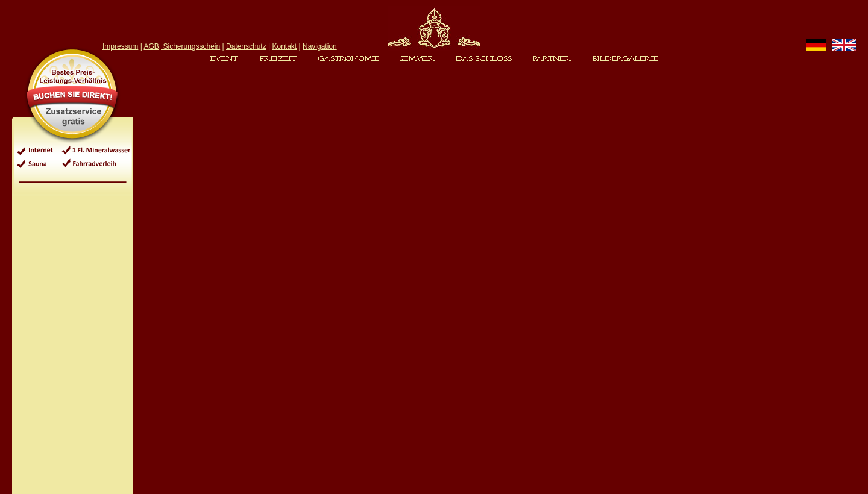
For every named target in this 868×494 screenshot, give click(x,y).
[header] (434, 29)
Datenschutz (246, 46)
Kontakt (285, 46)
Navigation (320, 46)
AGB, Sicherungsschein (182, 46)
